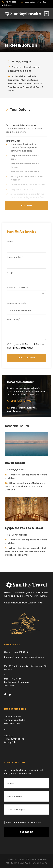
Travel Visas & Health (15, 720)
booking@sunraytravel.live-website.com (24, 657)
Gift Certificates (12, 723)
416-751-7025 (11, 2)
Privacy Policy (11, 742)
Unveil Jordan (15, 463)
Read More (27, 206)
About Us (9, 736)
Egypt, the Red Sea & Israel (24, 528)
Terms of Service (34, 344)
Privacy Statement (22, 348)
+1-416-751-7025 (19, 652)
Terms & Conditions (14, 739)
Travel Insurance (12, 717)
